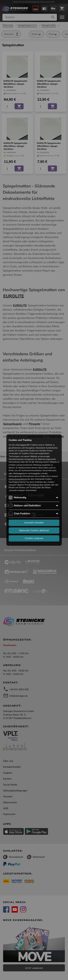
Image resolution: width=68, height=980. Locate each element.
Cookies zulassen (34, 538)
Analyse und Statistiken (27, 506)
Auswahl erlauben (34, 523)
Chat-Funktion (22, 514)
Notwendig (20, 497)
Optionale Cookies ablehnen (34, 530)
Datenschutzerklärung (18, 479)
